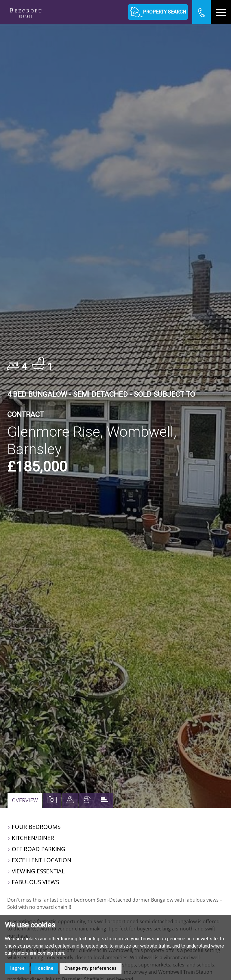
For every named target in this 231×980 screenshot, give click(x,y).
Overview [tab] (25, 800)
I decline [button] (45, 968)
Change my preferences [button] (91, 968)
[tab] (70, 800)
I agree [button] (17, 968)
